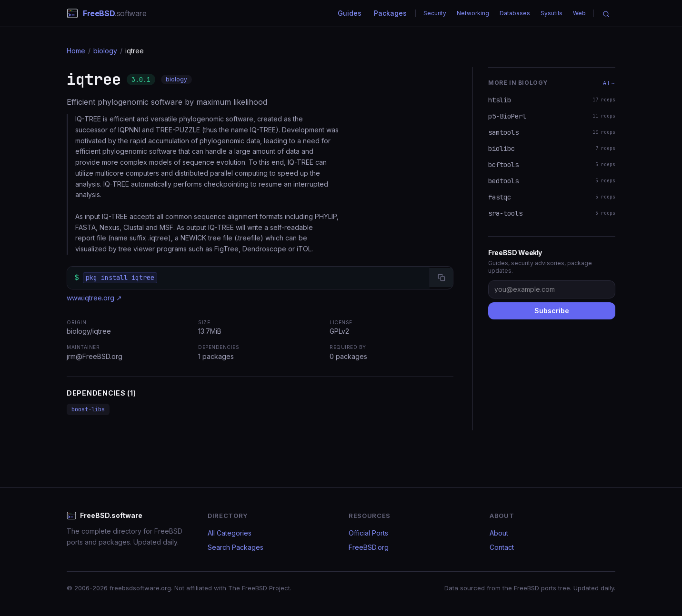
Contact (502, 547)
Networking (473, 13)
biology (105, 51)
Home (76, 51)
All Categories (230, 533)
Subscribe (552, 311)
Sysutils (552, 13)
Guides (350, 13)
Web (579, 13)
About (499, 533)
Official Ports (368, 533)
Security (435, 13)
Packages (390, 13)
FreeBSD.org (369, 547)
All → (609, 83)
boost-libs (88, 409)
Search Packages (236, 547)
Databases (515, 13)
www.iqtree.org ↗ (94, 298)
